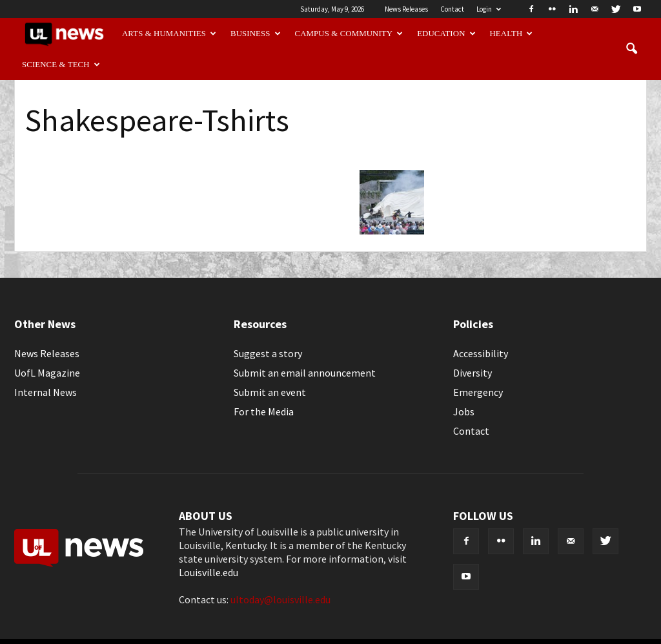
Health (512, 34)
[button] (631, 49)
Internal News (46, 392)
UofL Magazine (47, 373)
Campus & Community (349, 34)
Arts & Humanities (169, 34)
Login (489, 9)
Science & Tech (61, 65)
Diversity (473, 373)
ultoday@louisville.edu (280, 599)
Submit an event (270, 392)
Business (256, 34)
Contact (452, 9)
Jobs (464, 411)
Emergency (478, 392)
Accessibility (481, 353)
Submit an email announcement (305, 373)
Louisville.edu (208, 572)
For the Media (264, 411)
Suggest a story (268, 353)
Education (446, 34)
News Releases (406, 9)
